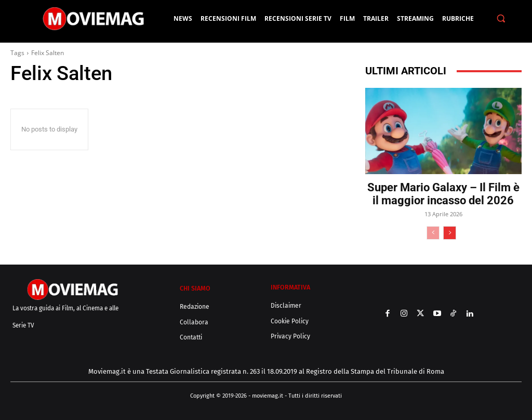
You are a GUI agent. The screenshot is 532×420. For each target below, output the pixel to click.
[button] (501, 18)
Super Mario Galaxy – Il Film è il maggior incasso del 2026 (443, 194)
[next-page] (450, 233)
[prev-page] (433, 233)
